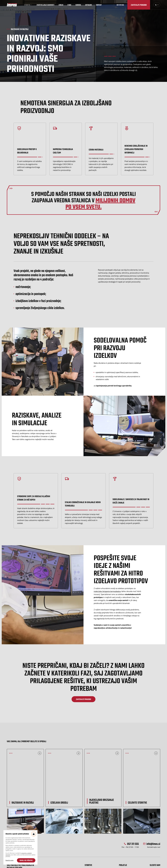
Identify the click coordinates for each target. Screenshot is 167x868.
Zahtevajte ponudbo (139, 5)
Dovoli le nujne (9, 860)
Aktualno (88, 5)
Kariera (78, 5)
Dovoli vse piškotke (26, 860)
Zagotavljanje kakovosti (45, 5)
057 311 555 (120, 5)
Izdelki (61, 5)
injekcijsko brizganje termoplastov (107, 591)
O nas (69, 5)
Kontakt (99, 5)
